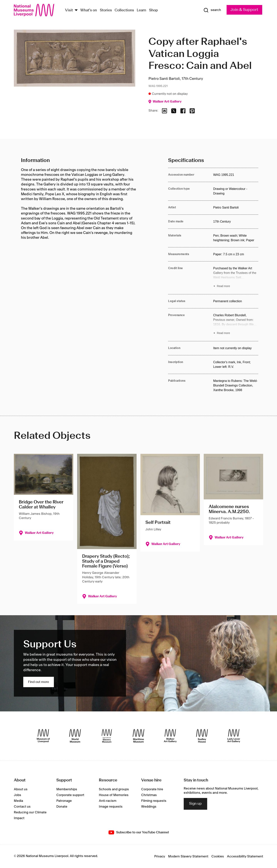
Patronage (64, 801)
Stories (106, 10)
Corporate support (70, 795)
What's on (89, 10)
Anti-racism (108, 801)
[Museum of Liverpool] (43, 736)
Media (18, 801)
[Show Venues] (76, 10)
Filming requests (154, 801)
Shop (154, 10)
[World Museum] (75, 736)
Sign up (195, 804)
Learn (141, 10)
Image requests (111, 807)
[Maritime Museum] (138, 736)
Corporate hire (152, 789)
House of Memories (114, 795)
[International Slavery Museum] (107, 736)
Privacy (160, 856)
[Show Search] (212, 10)
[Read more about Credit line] (236, 278)
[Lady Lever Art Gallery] (234, 736)
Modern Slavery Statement (188, 856)
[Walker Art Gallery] (170, 736)
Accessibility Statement (245, 856)
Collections (124, 10)
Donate (62, 807)
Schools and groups (114, 789)
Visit (69, 10)
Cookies (218, 856)
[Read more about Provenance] (236, 325)
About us (21, 789)
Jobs (18, 795)
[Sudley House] (202, 736)
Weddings (149, 807)
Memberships (67, 789)
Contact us (22, 807)
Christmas (149, 795)
